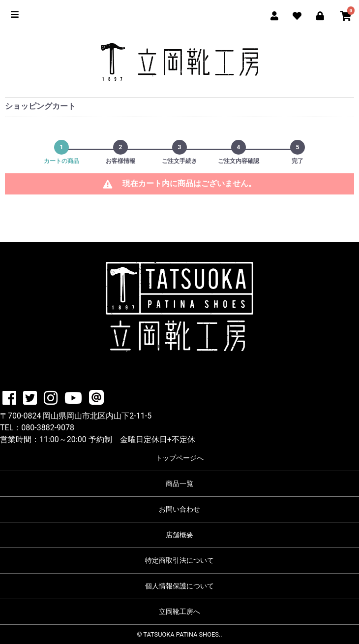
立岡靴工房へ (179, 612)
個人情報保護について (179, 586)
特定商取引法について (179, 560)
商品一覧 (179, 483)
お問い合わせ (179, 509)
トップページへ (179, 458)
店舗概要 (179, 535)
